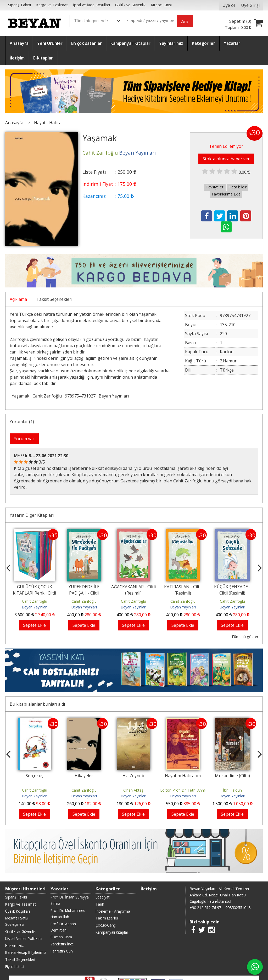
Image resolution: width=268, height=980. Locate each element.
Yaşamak (21, 396)
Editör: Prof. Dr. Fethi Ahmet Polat (190, 790)
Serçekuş (35, 776)
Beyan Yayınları (114, 396)
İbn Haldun (232, 790)
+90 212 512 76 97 (205, 908)
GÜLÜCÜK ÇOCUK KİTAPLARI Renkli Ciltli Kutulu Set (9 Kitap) (34, 593)
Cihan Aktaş (133, 790)
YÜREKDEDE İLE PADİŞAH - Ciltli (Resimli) (84, 593)
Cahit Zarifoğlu (47, 396)
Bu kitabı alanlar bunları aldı (37, 704)
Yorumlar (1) (22, 422)
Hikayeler (84, 776)
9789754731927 (80, 396)
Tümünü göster (245, 637)
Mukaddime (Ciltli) (232, 776)
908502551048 (238, 908)
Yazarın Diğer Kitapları (32, 515)
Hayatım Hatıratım (183, 776)
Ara (185, 22)
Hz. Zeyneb (133, 776)
